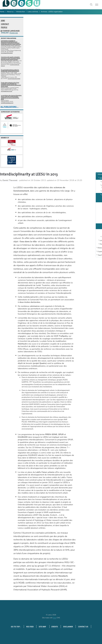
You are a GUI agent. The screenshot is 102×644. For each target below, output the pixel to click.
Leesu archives (33, 12)
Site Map (42, 627)
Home (2, 12)
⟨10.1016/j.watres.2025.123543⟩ (14, 79)
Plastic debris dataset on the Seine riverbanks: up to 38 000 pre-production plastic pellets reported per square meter (11, 84)
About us (10, 12)
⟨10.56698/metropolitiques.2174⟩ (7, 103)
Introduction (21, 12)
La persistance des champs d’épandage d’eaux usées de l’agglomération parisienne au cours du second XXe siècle (11, 97)
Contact (5, 24)
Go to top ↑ (16, 627)
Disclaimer (68, 627)
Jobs (3, 21)
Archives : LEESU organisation (52, 12)
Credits (55, 627)
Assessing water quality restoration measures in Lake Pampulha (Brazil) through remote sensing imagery (11, 58)
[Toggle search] (91, 5)
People (4, 27)
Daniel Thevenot (10, 180)
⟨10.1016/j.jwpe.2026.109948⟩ (7, 53)
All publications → (10, 107)
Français (13, 33)
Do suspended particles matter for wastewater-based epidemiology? (10, 70)
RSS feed (30, 627)
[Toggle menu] (97, 5)
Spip (55, 618)
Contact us (83, 627)
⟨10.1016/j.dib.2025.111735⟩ (7, 91)
